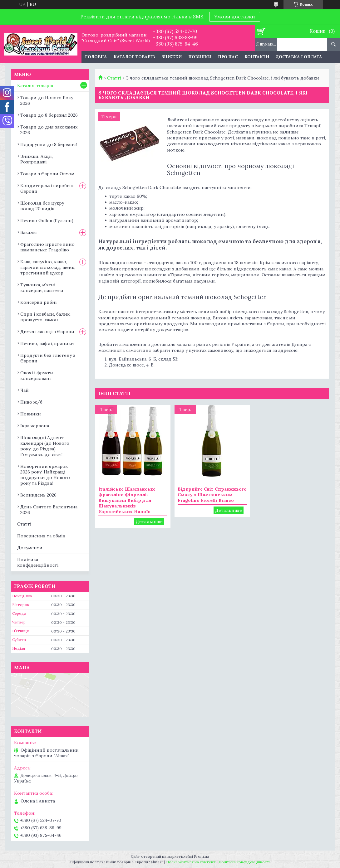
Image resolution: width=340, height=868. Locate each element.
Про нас (228, 57)
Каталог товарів (134, 57)
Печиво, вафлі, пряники (47, 343)
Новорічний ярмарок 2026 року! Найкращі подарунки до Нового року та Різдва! (45, 475)
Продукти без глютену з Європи (48, 358)
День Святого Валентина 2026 (49, 510)
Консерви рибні (38, 302)
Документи (30, 548)
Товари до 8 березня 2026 (49, 115)
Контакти (257, 57)
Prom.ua (202, 856)
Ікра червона (35, 426)
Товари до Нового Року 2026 (47, 100)
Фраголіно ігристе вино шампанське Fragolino (47, 247)
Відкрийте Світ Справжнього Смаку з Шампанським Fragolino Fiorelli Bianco (212, 495)
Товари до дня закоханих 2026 (49, 130)
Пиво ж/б (31, 402)
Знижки (172, 57)
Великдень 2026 (38, 495)
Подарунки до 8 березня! (49, 144)
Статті (114, 78)
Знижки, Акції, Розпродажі (37, 159)
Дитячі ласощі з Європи (47, 332)
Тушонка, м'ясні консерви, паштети (42, 288)
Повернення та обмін (41, 536)
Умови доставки (235, 17)
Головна (96, 57)
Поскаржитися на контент (191, 862)
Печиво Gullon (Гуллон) (47, 221)
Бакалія (29, 232)
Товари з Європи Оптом (47, 174)
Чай (25, 390)
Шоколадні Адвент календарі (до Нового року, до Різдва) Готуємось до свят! (45, 446)
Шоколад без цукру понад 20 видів (42, 206)
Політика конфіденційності (38, 563)
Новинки (200, 57)
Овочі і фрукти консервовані (37, 376)
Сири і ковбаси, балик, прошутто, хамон (45, 317)
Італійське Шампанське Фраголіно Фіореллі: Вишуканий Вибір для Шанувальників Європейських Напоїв (127, 500)
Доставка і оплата (299, 57)
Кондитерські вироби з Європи (47, 188)
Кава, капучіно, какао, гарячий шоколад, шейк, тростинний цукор (48, 267)
